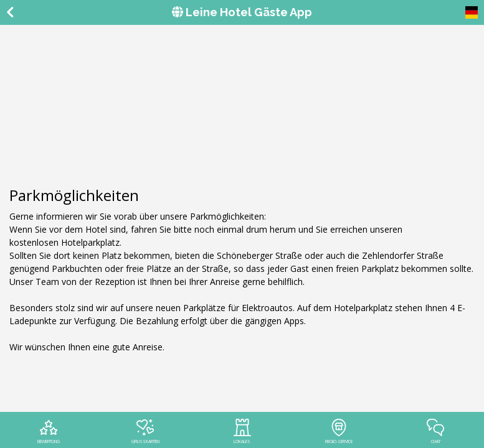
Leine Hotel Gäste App (242, 12)
